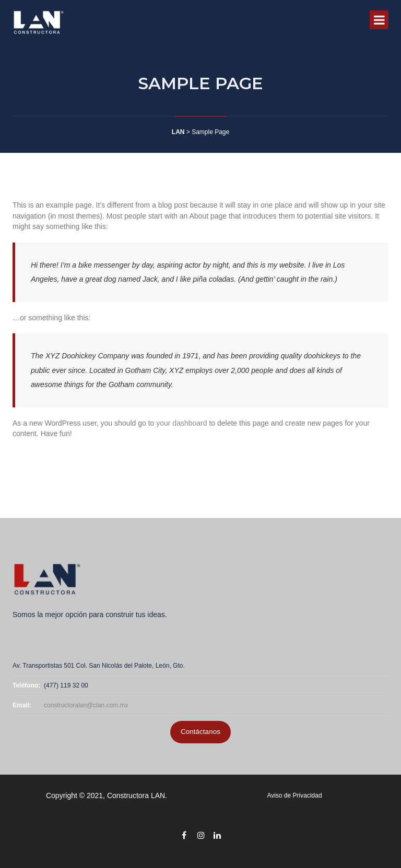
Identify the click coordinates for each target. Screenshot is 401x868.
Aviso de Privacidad (294, 795)
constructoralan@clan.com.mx (86, 705)
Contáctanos (200, 732)
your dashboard (181, 423)
